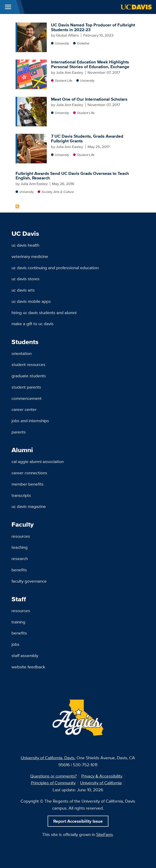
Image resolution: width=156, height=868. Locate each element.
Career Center (24, 409)
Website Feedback (28, 667)
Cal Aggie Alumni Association (38, 461)
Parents (19, 432)
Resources (21, 536)
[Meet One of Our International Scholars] (32, 99)
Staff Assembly (25, 655)
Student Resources (28, 364)
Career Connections (29, 473)
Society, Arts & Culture (58, 192)
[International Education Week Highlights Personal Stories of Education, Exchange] (32, 62)
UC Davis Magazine (29, 506)
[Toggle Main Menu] (8, 7)
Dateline (83, 43)
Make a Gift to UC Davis (33, 324)
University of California (101, 783)
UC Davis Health (25, 245)
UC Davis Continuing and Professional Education (55, 268)
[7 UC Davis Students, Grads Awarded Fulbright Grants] (32, 136)
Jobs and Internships (30, 421)
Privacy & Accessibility (102, 776)
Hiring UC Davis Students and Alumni (44, 312)
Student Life (64, 80)
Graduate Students (29, 376)
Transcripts (21, 495)
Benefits (19, 570)
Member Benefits (28, 484)
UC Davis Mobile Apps (31, 301)
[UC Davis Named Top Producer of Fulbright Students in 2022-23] (32, 25)
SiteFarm (104, 834)
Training (18, 622)
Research (20, 558)
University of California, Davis (48, 758)
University (62, 43)
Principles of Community (53, 783)
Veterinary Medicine (30, 256)
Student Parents (26, 387)
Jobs (15, 644)
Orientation (22, 353)
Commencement (27, 398)
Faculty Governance (29, 581)
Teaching (20, 547)
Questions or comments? (54, 776)
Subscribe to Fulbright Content (17, 206)
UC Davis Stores (26, 279)
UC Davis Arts (23, 290)
